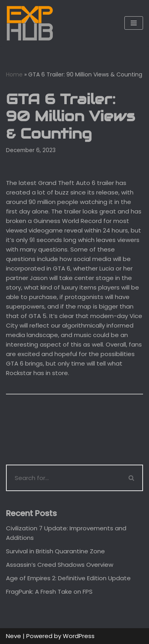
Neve (14, 636)
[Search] (63, 478)
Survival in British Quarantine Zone (55, 551)
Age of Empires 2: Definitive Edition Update (68, 578)
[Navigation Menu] (134, 23)
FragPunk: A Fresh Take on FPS (49, 592)
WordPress (79, 636)
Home (14, 74)
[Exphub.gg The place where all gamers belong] (30, 23)
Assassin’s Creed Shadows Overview (60, 565)
